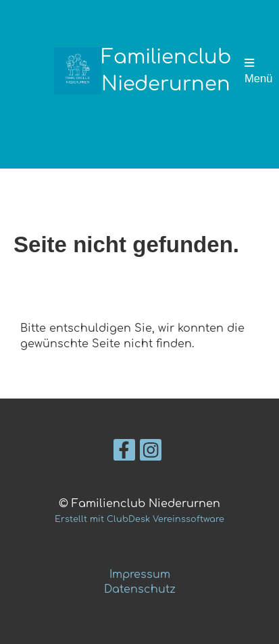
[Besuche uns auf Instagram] (151, 453)
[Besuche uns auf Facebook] (124, 453)
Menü (258, 71)
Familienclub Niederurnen (166, 71)
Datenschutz (140, 589)
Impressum (140, 575)
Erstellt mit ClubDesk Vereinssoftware (139, 519)
